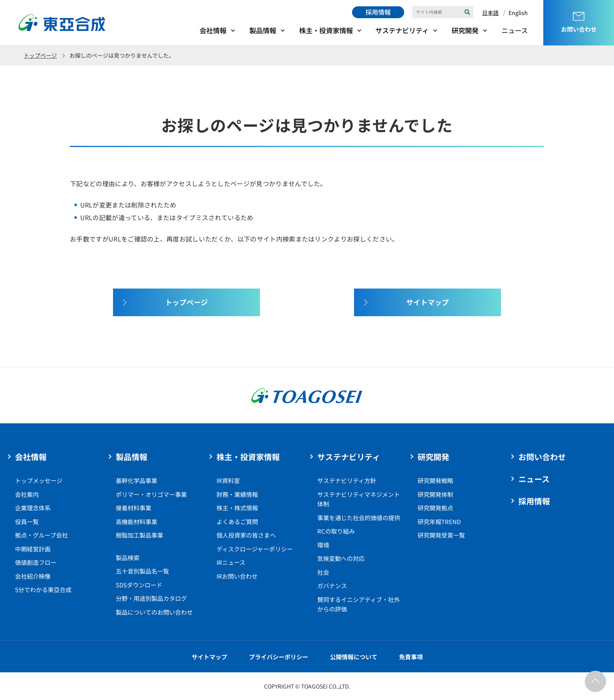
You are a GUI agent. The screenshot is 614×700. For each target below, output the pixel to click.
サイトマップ (209, 657)
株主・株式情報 (237, 508)
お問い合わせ (542, 457)
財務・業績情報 (237, 494)
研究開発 (465, 30)
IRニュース (231, 562)
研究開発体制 (435, 494)
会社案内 (27, 494)
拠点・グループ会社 (41, 535)
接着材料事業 (134, 508)
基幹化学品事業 (137, 480)
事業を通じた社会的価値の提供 (359, 518)
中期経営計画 (33, 549)
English (518, 13)
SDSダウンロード (139, 585)
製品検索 (128, 558)
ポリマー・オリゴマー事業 (151, 494)
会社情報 (213, 30)
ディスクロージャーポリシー (255, 549)
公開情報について (354, 657)
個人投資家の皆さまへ (246, 535)
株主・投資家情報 (326, 30)
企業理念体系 (33, 508)
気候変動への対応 (341, 558)
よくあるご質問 (237, 522)
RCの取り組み (336, 531)
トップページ (40, 55)
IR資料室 (228, 480)
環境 (323, 545)
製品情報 (263, 30)
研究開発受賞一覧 (441, 535)
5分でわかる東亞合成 (43, 590)
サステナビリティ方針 (347, 480)
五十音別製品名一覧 (142, 571)
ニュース (515, 30)
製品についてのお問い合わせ (154, 612)
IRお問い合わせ (237, 576)
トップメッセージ (39, 480)
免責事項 (411, 657)
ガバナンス (332, 586)
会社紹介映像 (33, 576)
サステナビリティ (402, 30)
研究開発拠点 (435, 508)
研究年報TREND (439, 522)
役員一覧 (27, 522)
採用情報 (378, 12)
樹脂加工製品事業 (139, 535)
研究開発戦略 (435, 480)
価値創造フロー (36, 562)
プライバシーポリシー (279, 657)
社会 (323, 572)
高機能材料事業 (137, 522)
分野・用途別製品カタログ (151, 598)
